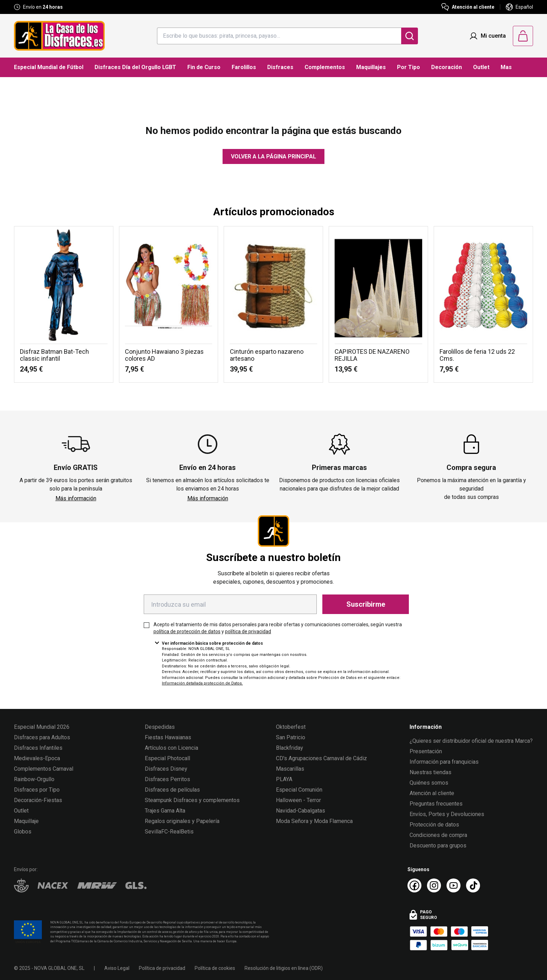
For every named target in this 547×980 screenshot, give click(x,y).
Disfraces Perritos (167, 779)
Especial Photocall (167, 758)
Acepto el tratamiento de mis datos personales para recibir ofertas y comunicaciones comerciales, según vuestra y (278, 628)
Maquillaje (26, 821)
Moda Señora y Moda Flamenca (314, 821)
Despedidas (160, 727)
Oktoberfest (291, 727)
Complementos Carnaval (44, 769)
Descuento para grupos (438, 846)
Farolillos (244, 67)
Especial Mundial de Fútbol (49, 67)
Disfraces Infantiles (38, 748)
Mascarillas (290, 769)
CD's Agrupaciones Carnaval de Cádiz (321, 758)
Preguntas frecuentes (436, 804)
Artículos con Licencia (171, 748)
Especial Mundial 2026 (42, 727)
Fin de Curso (204, 67)
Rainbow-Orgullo (34, 779)
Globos (23, 832)
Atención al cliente (432, 793)
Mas (506, 67)
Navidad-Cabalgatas (301, 811)
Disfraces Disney (166, 769)
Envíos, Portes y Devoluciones (447, 814)
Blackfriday (290, 748)
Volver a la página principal (273, 156)
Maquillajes (371, 67)
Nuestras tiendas (430, 772)
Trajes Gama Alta (165, 811)
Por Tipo (409, 67)
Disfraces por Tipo (37, 790)
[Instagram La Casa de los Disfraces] (434, 885)
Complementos (325, 67)
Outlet (481, 67)
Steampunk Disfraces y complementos (192, 800)
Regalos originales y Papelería (182, 821)
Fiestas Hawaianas (168, 737)
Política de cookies (215, 968)
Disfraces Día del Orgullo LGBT (135, 67)
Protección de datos (434, 825)
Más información (76, 498)
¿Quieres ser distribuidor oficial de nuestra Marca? (471, 741)
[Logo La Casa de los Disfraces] (59, 36)
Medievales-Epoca (37, 758)
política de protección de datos (187, 631)
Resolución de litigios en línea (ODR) (284, 968)
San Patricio (291, 737)
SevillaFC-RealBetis (169, 832)
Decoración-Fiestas (38, 800)
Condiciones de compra (438, 835)
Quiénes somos (429, 783)
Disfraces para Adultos (42, 737)
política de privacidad (248, 631)
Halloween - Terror (298, 800)
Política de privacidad (162, 968)
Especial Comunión (299, 790)
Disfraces (280, 67)
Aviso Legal (117, 968)
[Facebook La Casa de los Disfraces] (414, 885)
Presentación (426, 751)
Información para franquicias (444, 762)
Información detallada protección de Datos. (202, 683)
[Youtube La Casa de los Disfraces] (454, 885)
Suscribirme (366, 604)
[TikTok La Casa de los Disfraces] (473, 885)
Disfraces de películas (172, 790)
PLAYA (284, 779)
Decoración (447, 67)
